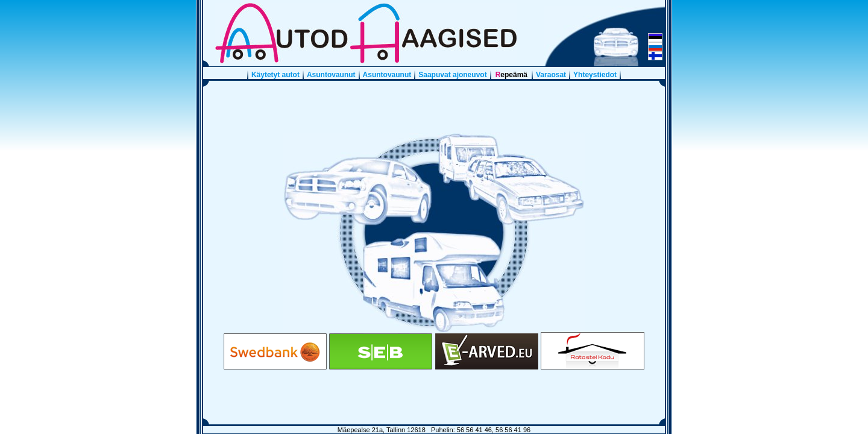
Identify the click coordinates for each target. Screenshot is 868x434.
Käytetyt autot (275, 75)
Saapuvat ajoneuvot (452, 75)
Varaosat (551, 75)
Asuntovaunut (331, 75)
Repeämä (511, 75)
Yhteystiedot (595, 75)
